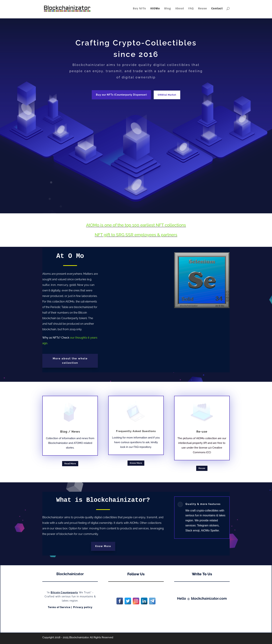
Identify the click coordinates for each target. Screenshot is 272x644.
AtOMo (155, 9)
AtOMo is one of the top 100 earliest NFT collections (136, 225)
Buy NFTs (139, 9)
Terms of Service (59, 607)
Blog (168, 9)
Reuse (203, 9)
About (180, 9)
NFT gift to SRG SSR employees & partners (136, 235)
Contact (217, 9)
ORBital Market (167, 95)
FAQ (191, 9)
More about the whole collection (70, 361)
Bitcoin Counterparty (64, 592)
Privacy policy (83, 607)
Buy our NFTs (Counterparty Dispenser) (121, 95)
